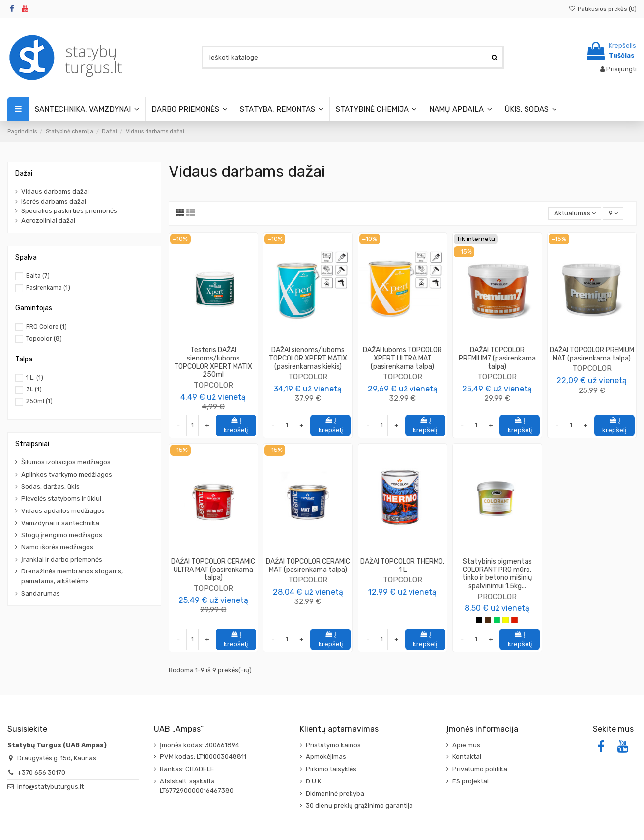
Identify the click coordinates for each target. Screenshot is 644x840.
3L (34, 390)
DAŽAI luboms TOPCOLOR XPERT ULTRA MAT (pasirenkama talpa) (402, 358)
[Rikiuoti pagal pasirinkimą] (575, 214)
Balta (38, 276)
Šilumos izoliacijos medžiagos (66, 462)
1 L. (35, 378)
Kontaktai (467, 757)
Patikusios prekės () (603, 9)
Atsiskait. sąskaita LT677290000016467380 (197, 786)
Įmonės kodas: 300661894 (200, 745)
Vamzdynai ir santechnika (60, 523)
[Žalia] (497, 620)
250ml (39, 401)
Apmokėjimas (326, 757)
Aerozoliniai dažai (48, 221)
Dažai (24, 173)
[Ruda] (488, 620)
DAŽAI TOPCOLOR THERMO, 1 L (402, 566)
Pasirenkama (48, 288)
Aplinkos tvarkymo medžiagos (67, 474)
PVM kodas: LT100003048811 (203, 757)
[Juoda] (479, 620)
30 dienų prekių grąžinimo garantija (359, 805)
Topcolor (44, 339)
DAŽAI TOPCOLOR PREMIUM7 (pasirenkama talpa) (497, 358)
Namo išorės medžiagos (57, 547)
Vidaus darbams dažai (55, 192)
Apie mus (466, 745)
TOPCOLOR (213, 385)
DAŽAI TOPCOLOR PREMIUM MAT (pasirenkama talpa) (592, 354)
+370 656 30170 (41, 772)
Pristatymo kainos (333, 745)
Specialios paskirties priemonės (69, 211)
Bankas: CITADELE (187, 769)
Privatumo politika (480, 769)
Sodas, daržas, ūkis (50, 487)
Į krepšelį (236, 425)
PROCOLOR (497, 596)
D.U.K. (314, 781)
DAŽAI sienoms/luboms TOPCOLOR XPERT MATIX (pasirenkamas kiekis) (308, 358)
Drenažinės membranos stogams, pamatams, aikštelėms (72, 576)
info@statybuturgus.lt (50, 787)
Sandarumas (41, 593)
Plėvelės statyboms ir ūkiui (61, 498)
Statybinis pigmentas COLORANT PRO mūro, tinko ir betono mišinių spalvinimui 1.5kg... (497, 574)
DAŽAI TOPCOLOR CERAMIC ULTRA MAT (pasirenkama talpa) (213, 570)
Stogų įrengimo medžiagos (62, 535)
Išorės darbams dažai (54, 201)
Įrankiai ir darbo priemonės (62, 559)
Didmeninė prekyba (335, 794)
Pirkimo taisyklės (331, 769)
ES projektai (470, 781)
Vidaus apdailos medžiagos (63, 511)
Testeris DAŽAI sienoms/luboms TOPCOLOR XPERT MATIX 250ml (213, 362)
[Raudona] (514, 620)
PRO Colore (46, 327)
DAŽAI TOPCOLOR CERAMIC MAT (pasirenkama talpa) (308, 566)
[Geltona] (506, 620)
